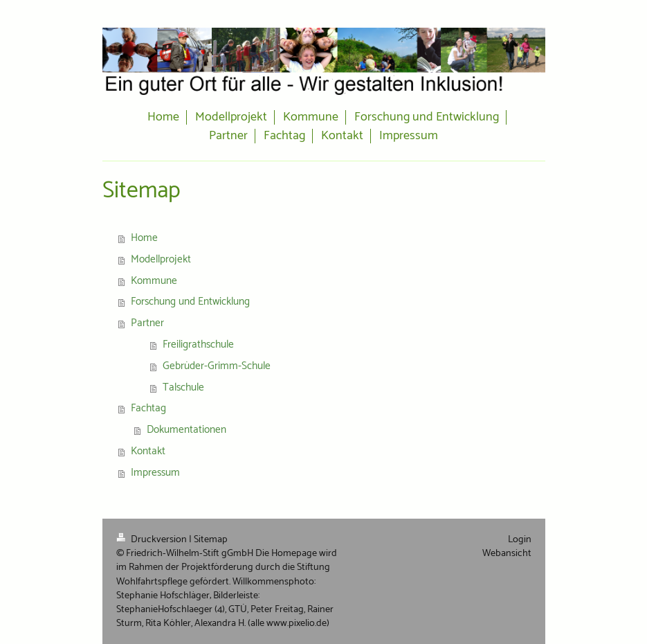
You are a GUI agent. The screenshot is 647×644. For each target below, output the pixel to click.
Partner (147, 323)
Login (520, 539)
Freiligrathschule (198, 345)
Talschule (183, 387)
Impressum (155, 473)
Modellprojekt (161, 259)
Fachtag (148, 408)
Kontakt (148, 451)
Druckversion (153, 539)
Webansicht (507, 553)
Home (144, 238)
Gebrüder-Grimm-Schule (217, 366)
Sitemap (211, 539)
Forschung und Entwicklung (190, 302)
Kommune (154, 281)
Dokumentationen (186, 430)
